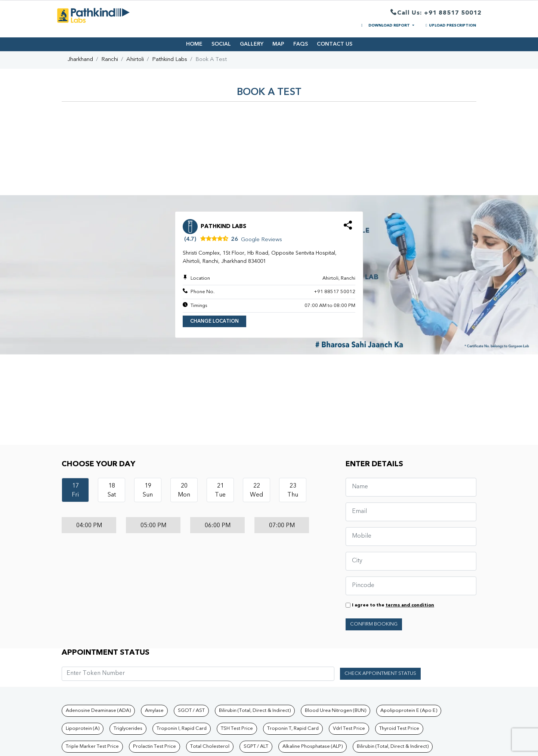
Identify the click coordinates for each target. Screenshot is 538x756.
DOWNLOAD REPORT (385, 25)
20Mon (184, 491)
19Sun (148, 491)
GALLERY (252, 44)
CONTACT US (335, 44)
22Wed (256, 491)
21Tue (220, 491)
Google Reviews (262, 240)
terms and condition (410, 605)
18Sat (112, 491)
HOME (194, 44)
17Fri (75, 491)
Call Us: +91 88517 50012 (436, 13)
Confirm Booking (374, 624)
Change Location (214, 321)
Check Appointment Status (380, 674)
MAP (278, 44)
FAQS (301, 44)
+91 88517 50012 (335, 292)
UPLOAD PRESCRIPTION (450, 25)
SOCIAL (221, 44)
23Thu (293, 491)
